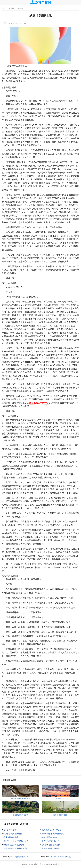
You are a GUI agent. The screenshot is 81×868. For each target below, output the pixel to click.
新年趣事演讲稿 (10, 830)
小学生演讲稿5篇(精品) (51, 848)
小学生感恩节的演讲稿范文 (53, 834)
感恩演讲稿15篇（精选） (52, 830)
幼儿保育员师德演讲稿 (13, 834)
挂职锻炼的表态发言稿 (51, 845)
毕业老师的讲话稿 (11, 837)
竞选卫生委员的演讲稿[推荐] (15, 848)
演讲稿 (20, 8)
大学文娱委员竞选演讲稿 (19, 857)
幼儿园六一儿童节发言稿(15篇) (59, 857)
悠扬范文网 (37, 864)
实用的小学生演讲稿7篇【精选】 (17, 841)
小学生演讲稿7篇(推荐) (51, 841)
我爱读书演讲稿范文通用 (14, 845)
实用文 (12, 8)
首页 (5, 8)
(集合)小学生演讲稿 (49, 837)
